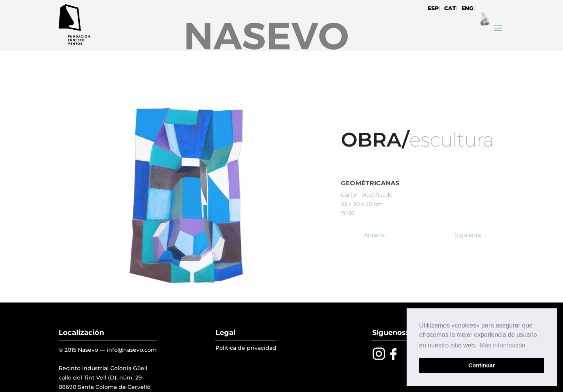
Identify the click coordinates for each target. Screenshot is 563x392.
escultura (452, 140)
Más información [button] (502, 345)
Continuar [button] (482, 365)
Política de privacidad (246, 348)
